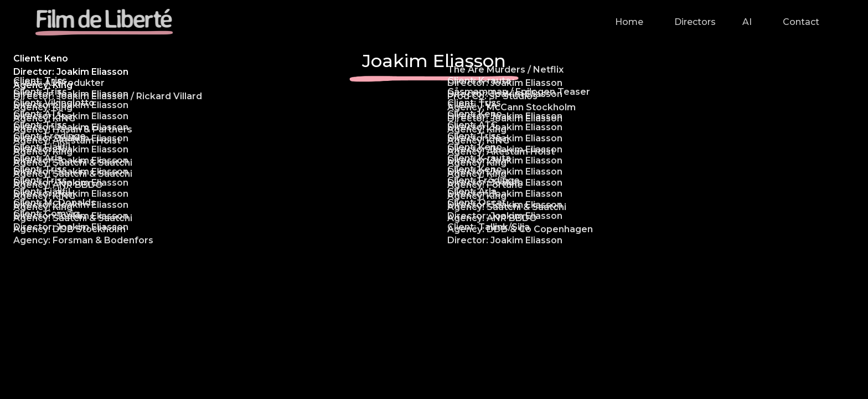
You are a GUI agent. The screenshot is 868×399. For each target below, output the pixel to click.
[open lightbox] (217, 111)
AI (747, 22)
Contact (801, 22)
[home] (104, 22)
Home (629, 22)
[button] (693, 22)
